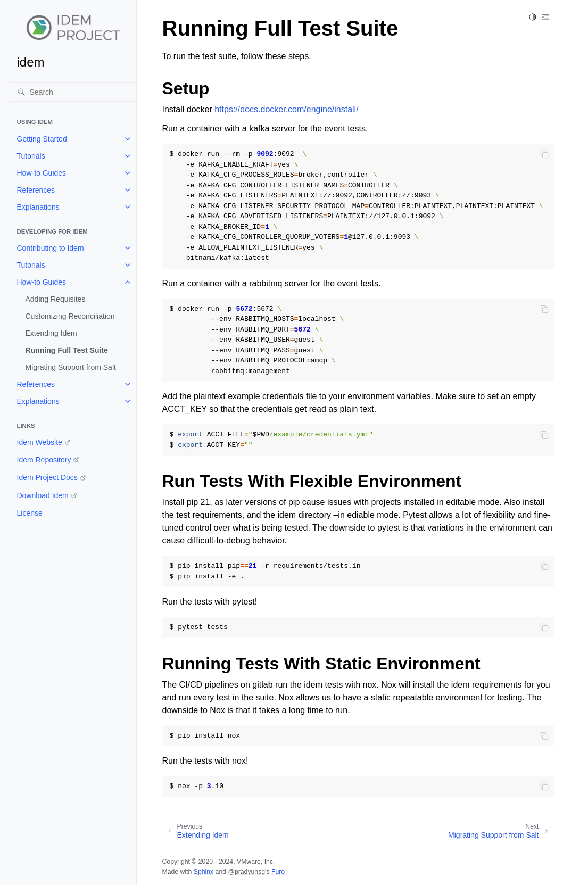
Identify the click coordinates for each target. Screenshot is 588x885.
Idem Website (40, 442)
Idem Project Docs (47, 477)
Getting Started (42, 139)
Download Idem (43, 495)
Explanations (38, 207)
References (36, 190)
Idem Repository (44, 460)
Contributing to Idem (51, 248)
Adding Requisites (56, 299)
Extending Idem (51, 333)
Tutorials (31, 156)
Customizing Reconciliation (70, 316)
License (30, 513)
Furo (278, 872)
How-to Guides (42, 173)
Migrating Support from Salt (71, 367)
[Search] (72, 92)
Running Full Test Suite (67, 350)
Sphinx (204, 872)
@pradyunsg (246, 872)
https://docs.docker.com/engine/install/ (286, 109)
